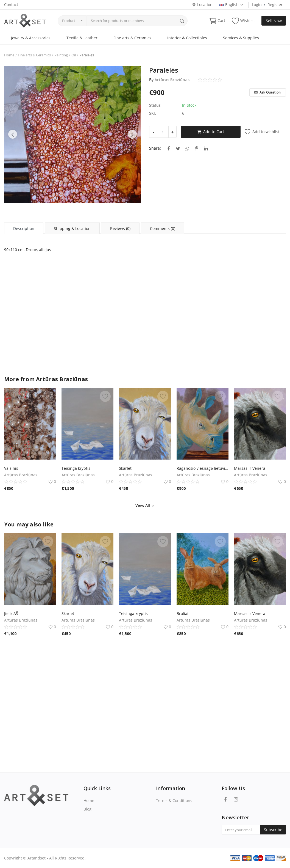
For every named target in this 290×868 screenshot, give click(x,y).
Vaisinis (11, 468)
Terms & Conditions (174, 800)
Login (257, 5)
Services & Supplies (241, 38)
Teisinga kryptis (76, 468)
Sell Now (274, 21)
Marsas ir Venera (250, 468)
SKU (153, 113)
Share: (155, 148)
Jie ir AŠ (11, 613)
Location (202, 5)
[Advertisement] (145, 321)
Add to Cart (211, 132)
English (232, 5)
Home (9, 55)
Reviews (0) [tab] (120, 228)
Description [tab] (24, 228)
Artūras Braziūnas (172, 80)
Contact (11, 5)
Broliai (182, 613)
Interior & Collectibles (187, 38)
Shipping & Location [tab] (72, 228)
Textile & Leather (82, 38)
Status (155, 105)
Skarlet (125, 468)
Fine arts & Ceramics (132, 38)
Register (275, 5)
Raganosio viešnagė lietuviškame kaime (203, 468)
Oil (74, 55)
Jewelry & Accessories (31, 38)
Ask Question (267, 92)
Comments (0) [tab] (163, 228)
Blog (87, 809)
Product (69, 21)
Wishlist (243, 21)
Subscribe (273, 830)
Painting (61, 55)
